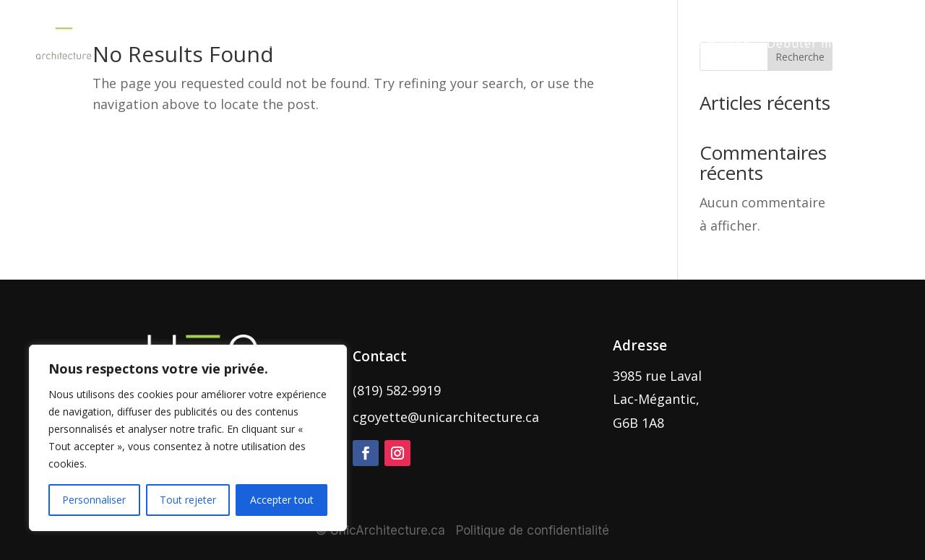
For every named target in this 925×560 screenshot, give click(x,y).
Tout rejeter (188, 500)
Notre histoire (564, 43)
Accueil (259, 43)
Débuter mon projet (828, 43)
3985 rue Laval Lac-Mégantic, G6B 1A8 (657, 399)
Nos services (335, 43)
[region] (188, 438)
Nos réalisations (454, 43)
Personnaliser (94, 500)
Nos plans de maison (687, 43)
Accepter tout (282, 500)
